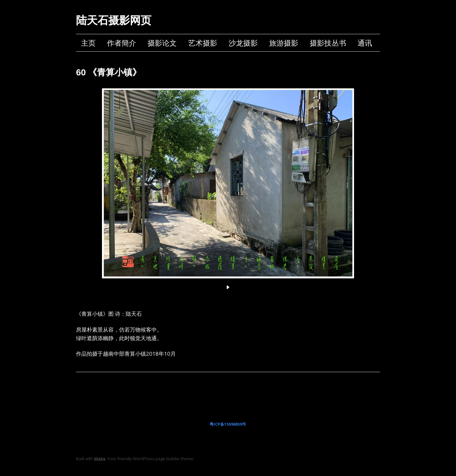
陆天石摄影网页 (114, 20)
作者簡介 (122, 43)
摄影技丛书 (328, 43)
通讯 (365, 43)
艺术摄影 (203, 43)
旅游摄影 (284, 43)
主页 (88, 43)
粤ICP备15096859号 (228, 424)
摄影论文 (162, 43)
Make (100, 459)
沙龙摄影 (243, 43)
